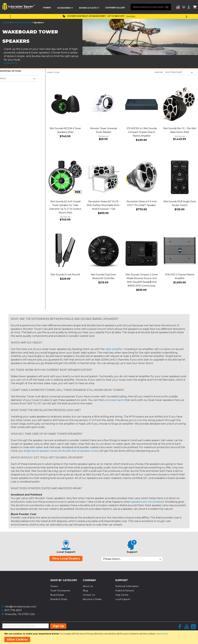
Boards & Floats (59, 599)
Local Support (123, 599)
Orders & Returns (125, 591)
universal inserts (114, 400)
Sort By (159, 72)
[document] (100, 637)
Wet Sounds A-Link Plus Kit (65, 275)
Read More (11, 63)
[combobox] (151, 7)
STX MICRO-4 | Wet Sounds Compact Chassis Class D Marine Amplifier (142, 132)
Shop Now (131, 16)
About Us (88, 586)
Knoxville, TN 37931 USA (20, 614)
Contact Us (89, 595)
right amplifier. (114, 349)
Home (6, 23)
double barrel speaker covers (80, 451)
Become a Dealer (92, 599)
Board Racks (57, 595)
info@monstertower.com (21, 607)
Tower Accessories (22, 23)
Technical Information (127, 586)
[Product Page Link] (65, 104)
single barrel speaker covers (41, 451)
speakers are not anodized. (148, 502)
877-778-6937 (13, 610)
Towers (54, 586)
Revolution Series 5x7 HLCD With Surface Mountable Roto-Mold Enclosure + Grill (103, 205)
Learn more (162, 634)
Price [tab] (3, 78)
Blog (85, 591)
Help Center (122, 595)
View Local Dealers (66, 559)
